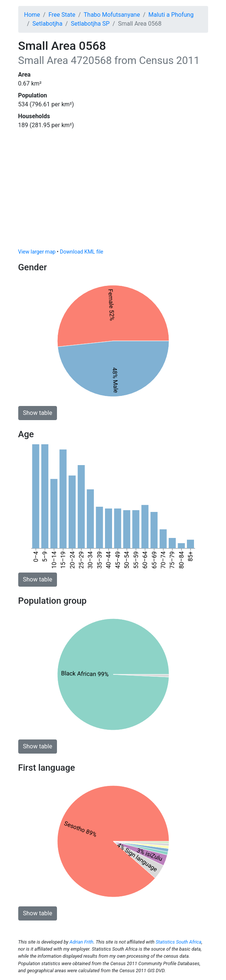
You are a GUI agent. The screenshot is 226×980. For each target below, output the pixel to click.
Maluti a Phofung (171, 15)
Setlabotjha (47, 24)
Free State (62, 15)
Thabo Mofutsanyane (112, 15)
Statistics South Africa (179, 942)
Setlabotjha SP (90, 24)
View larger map (37, 252)
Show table (38, 413)
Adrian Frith (82, 942)
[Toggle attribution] (200, 241)
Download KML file (82, 252)
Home (32, 15)
